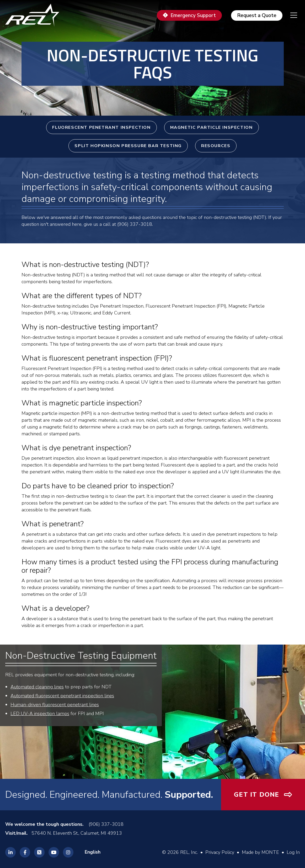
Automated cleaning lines (37, 687)
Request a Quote (257, 15)
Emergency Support (193, 15)
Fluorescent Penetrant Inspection (101, 127)
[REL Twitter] (39, 852)
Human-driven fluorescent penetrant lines (55, 705)
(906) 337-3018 (106, 824)
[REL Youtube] (54, 852)
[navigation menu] (290, 15)
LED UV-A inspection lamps (40, 714)
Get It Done (256, 795)
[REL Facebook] (25, 852)
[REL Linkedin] (10, 852)
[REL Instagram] (68, 852)
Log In (293, 852)
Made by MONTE (260, 852)
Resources (216, 146)
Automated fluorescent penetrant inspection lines (62, 696)
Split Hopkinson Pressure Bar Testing (128, 146)
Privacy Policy (220, 852)
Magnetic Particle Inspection (212, 127)
